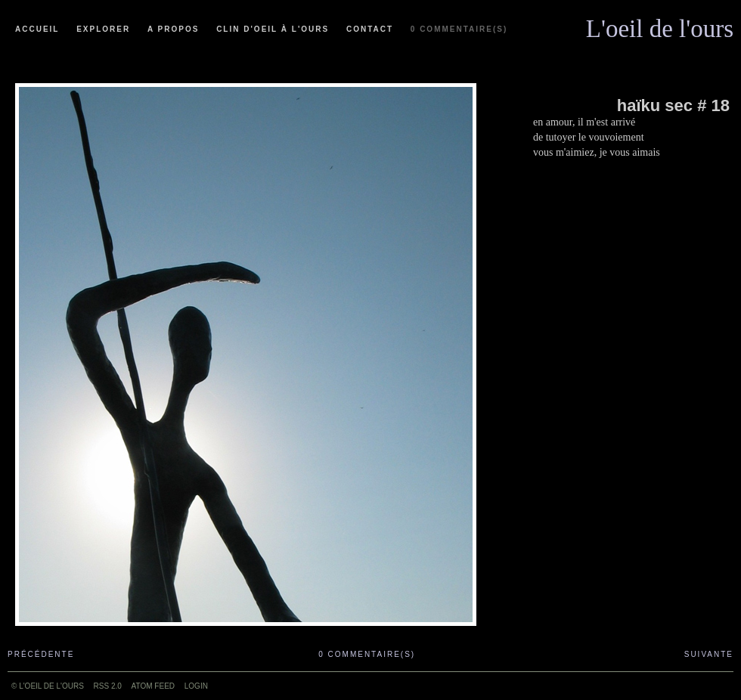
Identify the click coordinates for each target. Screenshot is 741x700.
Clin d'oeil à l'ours (273, 29)
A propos (173, 29)
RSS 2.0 (108, 686)
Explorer (103, 29)
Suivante (709, 654)
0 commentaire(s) (459, 29)
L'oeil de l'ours (660, 25)
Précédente (41, 654)
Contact (370, 29)
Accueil (37, 29)
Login (196, 686)
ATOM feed (153, 686)
